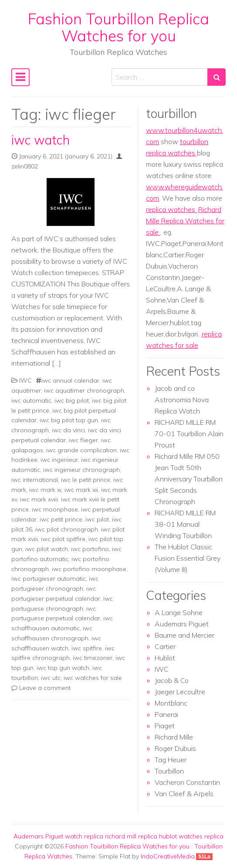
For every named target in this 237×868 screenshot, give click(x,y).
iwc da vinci (68, 430)
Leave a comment (45, 688)
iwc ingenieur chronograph (81, 470)
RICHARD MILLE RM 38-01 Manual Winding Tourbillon (185, 524)
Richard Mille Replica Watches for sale (185, 221)
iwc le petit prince (86, 480)
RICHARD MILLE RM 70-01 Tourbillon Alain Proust (189, 434)
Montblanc (171, 703)
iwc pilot (97, 519)
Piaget (165, 726)
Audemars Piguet (182, 624)
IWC (25, 380)
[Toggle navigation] (20, 77)
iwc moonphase (55, 509)
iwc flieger (83, 440)
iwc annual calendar (70, 380)
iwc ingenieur (59, 460)
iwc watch (41, 140)
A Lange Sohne (179, 612)
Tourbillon (169, 771)
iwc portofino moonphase (89, 569)
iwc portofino (90, 549)
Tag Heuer (171, 760)
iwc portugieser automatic (49, 579)
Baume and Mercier (185, 635)
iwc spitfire (87, 648)
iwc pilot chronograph (67, 529)
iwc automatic (31, 400)
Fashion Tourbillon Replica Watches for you (118, 27)
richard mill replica (131, 836)
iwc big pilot (72, 400)
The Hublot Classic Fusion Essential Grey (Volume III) (188, 558)
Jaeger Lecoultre (180, 692)
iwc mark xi (45, 490)
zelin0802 (25, 166)
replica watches (171, 209)
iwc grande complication (81, 450)
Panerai (166, 714)
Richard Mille (174, 737)
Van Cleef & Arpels (184, 794)
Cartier (165, 646)
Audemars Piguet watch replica (58, 836)
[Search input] (160, 77)
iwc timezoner (93, 658)
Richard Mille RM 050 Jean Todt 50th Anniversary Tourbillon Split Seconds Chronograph (189, 479)
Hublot (165, 658)
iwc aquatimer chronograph (84, 390)
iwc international (35, 480)
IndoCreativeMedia (168, 856)
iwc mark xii (81, 490)
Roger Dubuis (175, 748)
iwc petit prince (61, 519)
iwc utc (51, 678)
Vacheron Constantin (187, 782)
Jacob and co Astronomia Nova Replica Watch (182, 400)
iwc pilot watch (47, 549)
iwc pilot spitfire (63, 539)
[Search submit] (217, 77)
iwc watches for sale (93, 678)
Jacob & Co (172, 680)
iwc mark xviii (39, 499)
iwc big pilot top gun (69, 420)
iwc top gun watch (63, 668)
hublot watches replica (191, 836)
